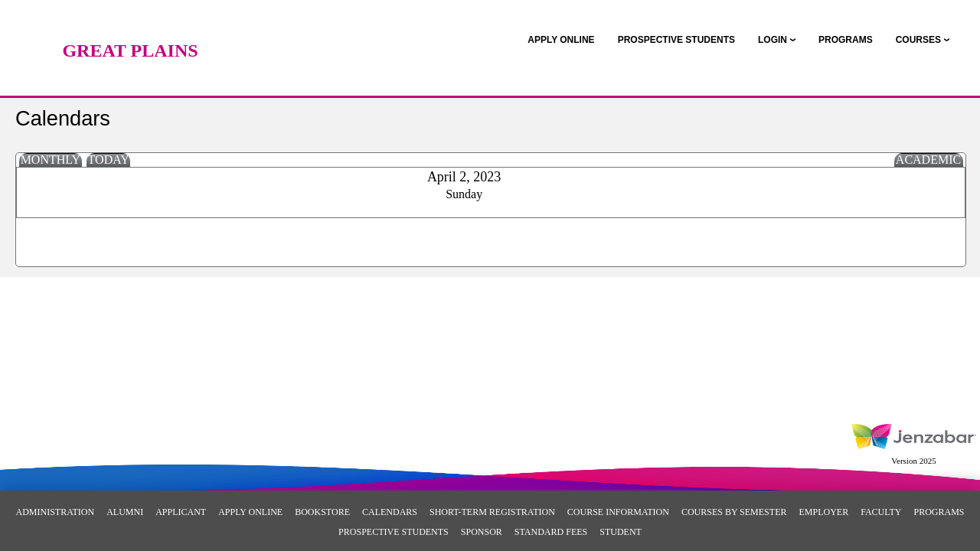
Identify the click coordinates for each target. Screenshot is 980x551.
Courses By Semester (734, 512)
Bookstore (322, 512)
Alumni (125, 512)
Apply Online (250, 512)
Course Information (618, 512)
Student (621, 532)
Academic (928, 160)
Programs (939, 512)
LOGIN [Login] (773, 40)
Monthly (51, 160)
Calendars (390, 512)
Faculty (881, 512)
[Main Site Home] (130, 27)
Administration (55, 512)
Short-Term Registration (492, 512)
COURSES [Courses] (918, 40)
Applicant (181, 512)
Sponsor (482, 532)
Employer (823, 512)
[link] (561, 40)
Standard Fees (551, 532)
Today (109, 160)
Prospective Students (394, 532)
